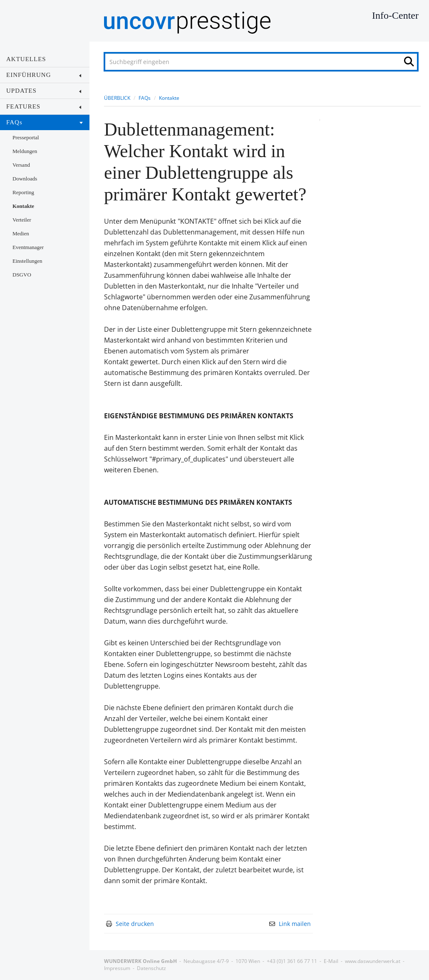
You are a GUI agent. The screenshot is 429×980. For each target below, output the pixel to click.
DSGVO (22, 275)
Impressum (117, 968)
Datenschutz (151, 968)
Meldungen (25, 151)
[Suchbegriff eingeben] (261, 62)
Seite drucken (135, 924)
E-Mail (331, 961)
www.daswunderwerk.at (373, 961)
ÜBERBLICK (117, 98)
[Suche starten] (411, 63)
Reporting (23, 192)
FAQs (45, 122)
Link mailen (295, 924)
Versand (21, 165)
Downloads (25, 179)
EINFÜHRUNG (44, 75)
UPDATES (44, 91)
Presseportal (26, 137)
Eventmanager (28, 247)
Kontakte (23, 206)
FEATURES (44, 106)
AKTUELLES (26, 59)
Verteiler (22, 220)
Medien (21, 233)
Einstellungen (27, 261)
